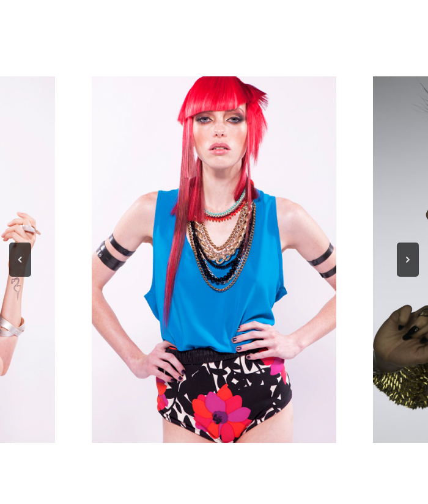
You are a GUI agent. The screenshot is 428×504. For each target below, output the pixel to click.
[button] (20, 260)
